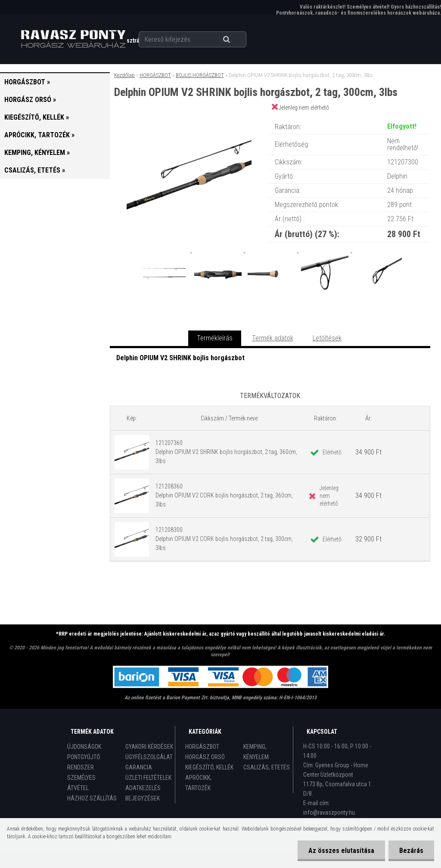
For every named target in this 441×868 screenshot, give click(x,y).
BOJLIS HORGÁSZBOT (200, 75)
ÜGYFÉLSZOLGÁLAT (149, 757)
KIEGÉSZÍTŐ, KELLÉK (209, 767)
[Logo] (73, 39)
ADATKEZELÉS (143, 788)
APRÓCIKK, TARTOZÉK (198, 783)
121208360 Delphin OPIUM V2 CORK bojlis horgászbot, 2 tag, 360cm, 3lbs (224, 495)
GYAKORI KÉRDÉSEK (149, 747)
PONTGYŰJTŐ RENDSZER (84, 762)
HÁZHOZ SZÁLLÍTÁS (92, 798)
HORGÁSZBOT (155, 75)
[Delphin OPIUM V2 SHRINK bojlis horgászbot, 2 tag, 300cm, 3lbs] (189, 118)
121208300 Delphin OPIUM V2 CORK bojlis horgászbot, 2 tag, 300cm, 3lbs (224, 539)
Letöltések (327, 338)
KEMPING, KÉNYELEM (256, 752)
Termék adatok (273, 338)
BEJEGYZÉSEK (143, 798)
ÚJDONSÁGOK (84, 747)
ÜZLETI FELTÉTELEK (148, 778)
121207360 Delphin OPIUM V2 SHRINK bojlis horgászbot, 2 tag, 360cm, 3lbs (226, 452)
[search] (237, 40)
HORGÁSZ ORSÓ (205, 757)
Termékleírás (215, 338)
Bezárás (411, 851)
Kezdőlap (124, 75)
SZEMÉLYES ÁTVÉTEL (81, 783)
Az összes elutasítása (341, 851)
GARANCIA (139, 767)
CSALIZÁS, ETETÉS (267, 767)
